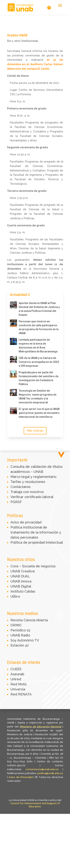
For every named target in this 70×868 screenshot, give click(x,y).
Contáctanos (21, 487)
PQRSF (16, 502)
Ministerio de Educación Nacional (41, 727)
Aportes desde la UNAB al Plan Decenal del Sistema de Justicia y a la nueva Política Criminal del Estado (39, 309)
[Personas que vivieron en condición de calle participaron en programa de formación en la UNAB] (13, 323)
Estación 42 (20, 645)
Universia (18, 689)
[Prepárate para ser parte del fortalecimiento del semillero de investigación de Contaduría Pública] (13, 374)
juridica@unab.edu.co (50, 773)
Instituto (17, 591)
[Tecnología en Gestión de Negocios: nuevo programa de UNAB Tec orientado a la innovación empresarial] (13, 392)
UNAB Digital (21, 586)
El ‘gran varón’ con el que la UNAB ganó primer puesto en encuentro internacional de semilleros (39, 413)
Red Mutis (19, 684)
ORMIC (16, 625)
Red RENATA (21, 694)
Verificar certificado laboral (32, 497)
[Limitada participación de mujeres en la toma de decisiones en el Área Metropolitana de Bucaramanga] (13, 341)
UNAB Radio (20, 635)
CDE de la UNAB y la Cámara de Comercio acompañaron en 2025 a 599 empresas (39, 362)
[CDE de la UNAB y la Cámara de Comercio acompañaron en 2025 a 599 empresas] (13, 360)
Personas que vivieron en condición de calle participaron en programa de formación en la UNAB (39, 327)
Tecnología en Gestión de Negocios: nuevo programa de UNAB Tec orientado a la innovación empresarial (38, 397)
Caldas (30, 591)
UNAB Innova (21, 581)
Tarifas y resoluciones (28, 482)
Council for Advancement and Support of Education (35, 805)
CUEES (16, 669)
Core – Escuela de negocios (33, 566)
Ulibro (15, 596)
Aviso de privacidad (26, 522)
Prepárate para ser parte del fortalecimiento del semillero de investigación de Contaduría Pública (39, 378)
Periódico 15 (20, 630)
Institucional (30, 41)
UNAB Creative (23, 571)
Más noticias (35, 431)
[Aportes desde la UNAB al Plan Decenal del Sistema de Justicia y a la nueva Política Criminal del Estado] (13, 305)
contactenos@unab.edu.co (42, 769)
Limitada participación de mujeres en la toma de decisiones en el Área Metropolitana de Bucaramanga (38, 346)
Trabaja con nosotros (27, 492)
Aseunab (17, 674)
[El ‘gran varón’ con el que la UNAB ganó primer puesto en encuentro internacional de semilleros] (13, 411)
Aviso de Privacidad (21, 777)
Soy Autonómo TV (25, 640)
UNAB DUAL (20, 576)
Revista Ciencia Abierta (29, 620)
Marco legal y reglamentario (33, 477)
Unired (16, 679)
